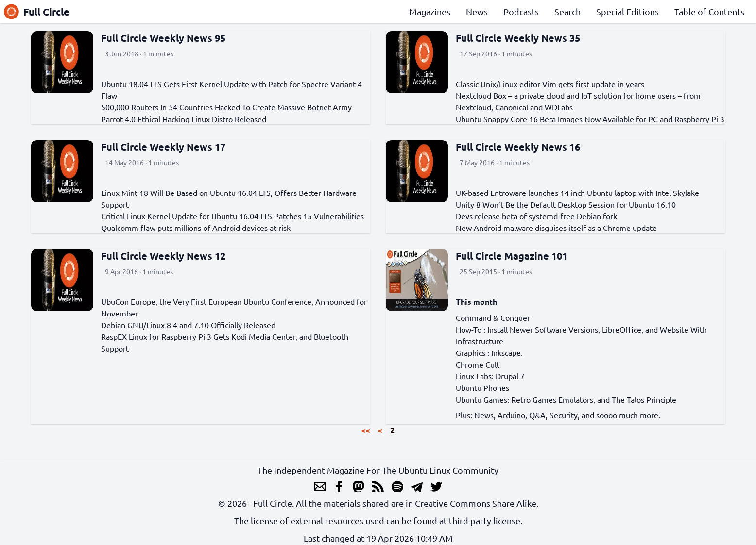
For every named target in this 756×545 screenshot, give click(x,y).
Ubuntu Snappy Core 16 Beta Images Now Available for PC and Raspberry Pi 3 (590, 119)
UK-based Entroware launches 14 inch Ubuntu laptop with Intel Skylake (577, 193)
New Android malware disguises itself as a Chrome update (556, 228)
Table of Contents (709, 11)
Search (567, 11)
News (477, 11)
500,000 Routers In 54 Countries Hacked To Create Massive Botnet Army (226, 107)
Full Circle (37, 12)
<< (366, 430)
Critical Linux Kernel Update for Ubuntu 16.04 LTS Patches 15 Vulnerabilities (232, 216)
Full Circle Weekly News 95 (163, 38)
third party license (485, 520)
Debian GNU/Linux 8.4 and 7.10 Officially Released (188, 325)
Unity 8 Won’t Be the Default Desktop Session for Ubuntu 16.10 (566, 204)
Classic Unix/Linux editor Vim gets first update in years (550, 84)
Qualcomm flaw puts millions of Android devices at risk (196, 228)
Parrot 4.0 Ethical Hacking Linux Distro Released (184, 119)
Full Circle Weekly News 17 (163, 147)
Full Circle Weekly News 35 (518, 38)
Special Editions (627, 11)
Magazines (430, 11)
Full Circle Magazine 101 (512, 256)
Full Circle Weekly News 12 (163, 256)
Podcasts (521, 11)
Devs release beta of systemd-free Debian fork (536, 216)
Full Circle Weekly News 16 (518, 147)
